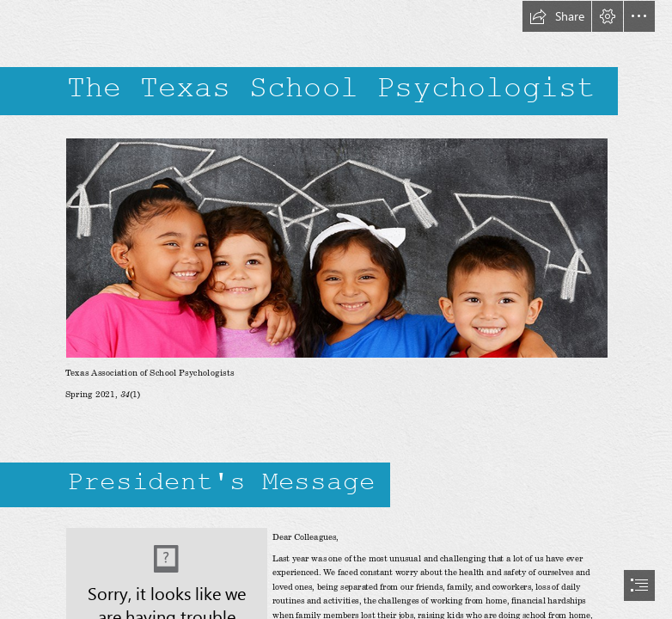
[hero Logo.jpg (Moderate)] (336, 247)
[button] (557, 16)
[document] (336, 309)
